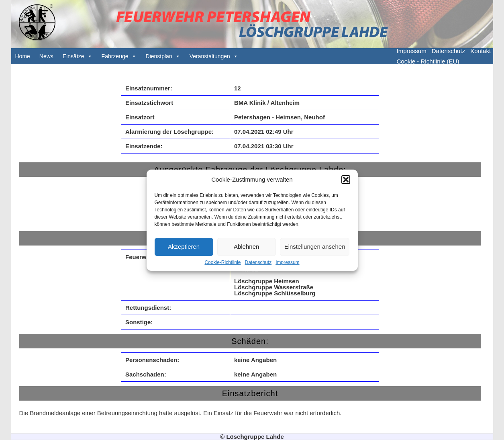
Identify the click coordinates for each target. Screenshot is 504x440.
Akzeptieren (184, 247)
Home (23, 56)
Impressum (287, 262)
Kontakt (481, 51)
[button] (346, 180)
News (46, 56)
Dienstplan (159, 56)
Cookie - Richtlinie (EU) (428, 61)
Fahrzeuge (115, 56)
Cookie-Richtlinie (222, 262)
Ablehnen (246, 247)
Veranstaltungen (210, 56)
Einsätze (73, 56)
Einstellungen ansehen (315, 247)
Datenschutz (258, 262)
